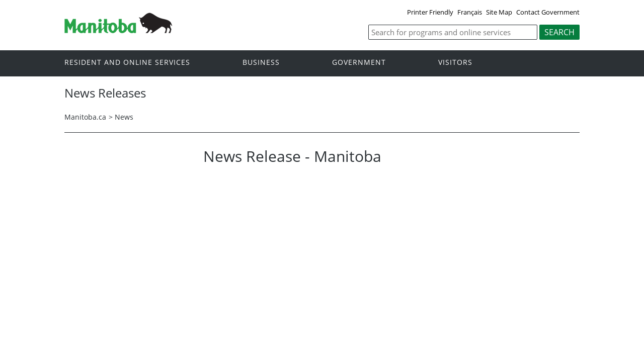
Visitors (455, 63)
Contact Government (548, 12)
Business (261, 63)
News (124, 117)
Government (359, 63)
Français (470, 12)
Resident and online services (127, 63)
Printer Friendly (430, 12)
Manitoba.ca (85, 117)
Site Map (499, 12)
